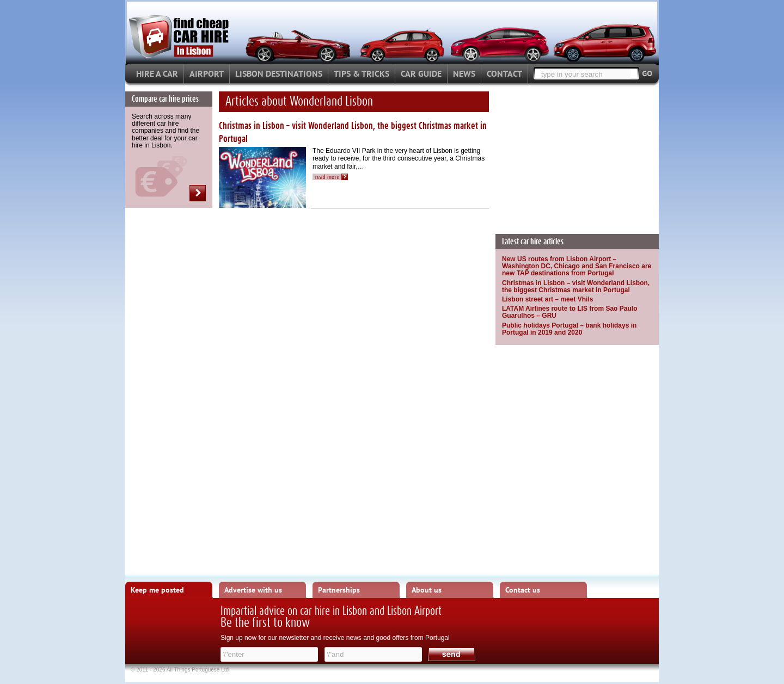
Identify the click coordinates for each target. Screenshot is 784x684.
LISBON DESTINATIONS (279, 73)
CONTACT (504, 73)
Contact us (523, 590)
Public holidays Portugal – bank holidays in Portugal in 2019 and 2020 (569, 329)
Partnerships (339, 590)
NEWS (464, 73)
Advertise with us (253, 590)
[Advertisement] (577, 159)
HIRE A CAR (157, 73)
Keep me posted (157, 590)
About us (427, 590)
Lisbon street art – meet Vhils (547, 299)
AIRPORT (207, 73)
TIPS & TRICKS (362, 73)
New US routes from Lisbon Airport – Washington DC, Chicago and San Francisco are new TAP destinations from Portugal (577, 266)
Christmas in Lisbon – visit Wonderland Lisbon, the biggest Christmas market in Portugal (576, 286)
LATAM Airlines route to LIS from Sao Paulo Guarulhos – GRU (569, 312)
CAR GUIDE (421, 73)
